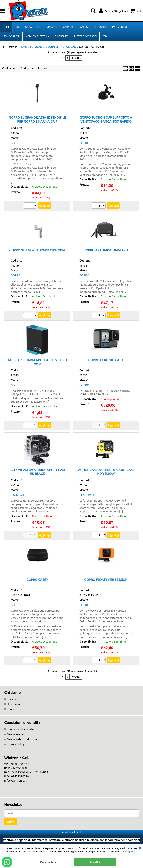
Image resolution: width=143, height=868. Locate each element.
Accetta (95, 862)
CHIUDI (140, 848)
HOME (6, 27)
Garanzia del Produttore (22, 739)
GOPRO (16, 143)
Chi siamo (13, 699)
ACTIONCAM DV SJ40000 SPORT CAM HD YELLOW (106, 471)
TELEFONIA (100, 27)
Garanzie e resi (16, 734)
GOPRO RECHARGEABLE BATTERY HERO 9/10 (37, 362)
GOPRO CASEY (37, 579)
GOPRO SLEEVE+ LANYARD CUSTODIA (37, 250)
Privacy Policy (16, 744)
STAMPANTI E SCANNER (60, 27)
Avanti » (76, 58)
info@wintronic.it (15, 780)
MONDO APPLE (11, 36)
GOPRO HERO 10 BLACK (106, 360)
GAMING (83, 27)
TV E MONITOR (120, 27)
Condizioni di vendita (20, 729)
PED (105, 36)
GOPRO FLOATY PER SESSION (106, 579)
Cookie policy (128, 851)
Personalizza (48, 862)
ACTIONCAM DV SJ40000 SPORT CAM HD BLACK (37, 471)
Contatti (12, 709)
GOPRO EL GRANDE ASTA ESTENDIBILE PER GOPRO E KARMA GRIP (37, 119)
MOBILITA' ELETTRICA (37, 36)
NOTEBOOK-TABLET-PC (28, 27)
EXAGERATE (18, 495)
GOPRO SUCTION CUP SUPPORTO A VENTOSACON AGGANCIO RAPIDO (106, 119)
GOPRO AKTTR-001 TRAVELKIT (106, 250)
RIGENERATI (62, 36)
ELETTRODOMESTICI (85, 36)
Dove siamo (14, 704)
